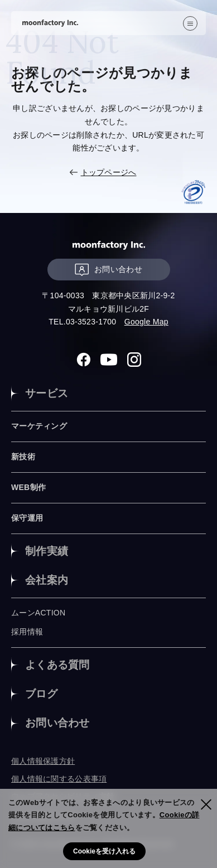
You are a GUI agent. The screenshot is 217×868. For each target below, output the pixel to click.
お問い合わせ (108, 270)
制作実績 (47, 551)
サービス (47, 393)
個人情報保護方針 (43, 761)
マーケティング (39, 426)
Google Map (146, 322)
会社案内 (47, 580)
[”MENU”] (190, 23)
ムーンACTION (38, 613)
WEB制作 (28, 487)
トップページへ (109, 172)
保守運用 (27, 518)
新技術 (23, 457)
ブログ (41, 694)
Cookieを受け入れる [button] (104, 851)
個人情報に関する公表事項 (59, 779)
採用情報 (27, 632)
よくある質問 (57, 665)
